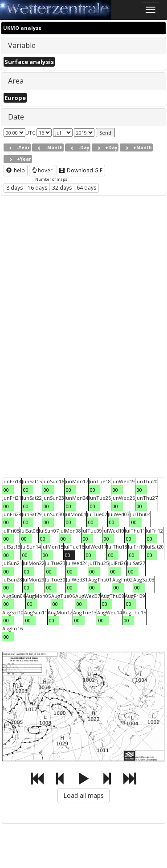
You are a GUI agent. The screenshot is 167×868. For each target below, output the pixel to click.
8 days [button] (14, 188)
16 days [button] (37, 188)
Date (16, 117)
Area (16, 81)
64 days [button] (86, 188)
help (16, 170)
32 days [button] (62, 188)
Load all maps (83, 795)
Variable (22, 45)
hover (42, 170)
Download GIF (81, 170)
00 (6, 490)
